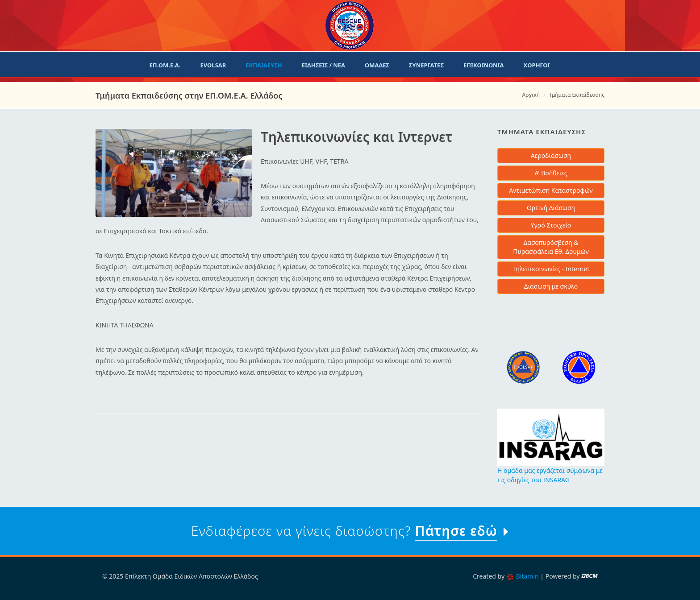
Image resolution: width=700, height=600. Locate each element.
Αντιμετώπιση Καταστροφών (551, 190)
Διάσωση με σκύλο (551, 286)
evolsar (213, 65)
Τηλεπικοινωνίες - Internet (551, 269)
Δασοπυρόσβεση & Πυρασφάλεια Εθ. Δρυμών (551, 247)
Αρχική (531, 95)
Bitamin (523, 576)
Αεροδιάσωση (551, 155)
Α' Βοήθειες (551, 173)
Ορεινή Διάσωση (551, 208)
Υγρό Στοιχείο (551, 225)
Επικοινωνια (484, 65)
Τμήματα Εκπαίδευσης (577, 95)
